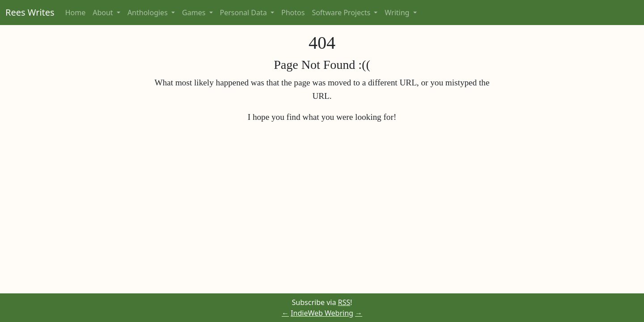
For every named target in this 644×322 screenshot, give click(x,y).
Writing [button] (398, 13)
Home (76, 13)
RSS (344, 302)
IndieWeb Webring (322, 313)
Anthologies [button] (148, 13)
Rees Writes (30, 12)
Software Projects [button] (342, 13)
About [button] (104, 13)
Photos (293, 13)
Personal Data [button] (244, 13)
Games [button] (195, 13)
